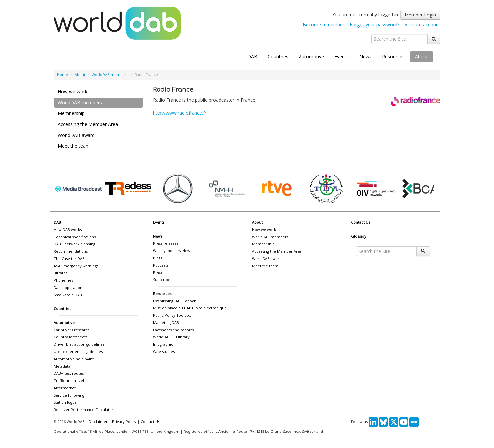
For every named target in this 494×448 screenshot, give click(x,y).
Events (342, 57)
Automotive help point (74, 359)
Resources (393, 57)
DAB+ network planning (75, 244)
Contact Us (360, 222)
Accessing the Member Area (88, 124)
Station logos (65, 402)
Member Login (420, 15)
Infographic (163, 344)
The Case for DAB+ (70, 258)
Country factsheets (71, 337)
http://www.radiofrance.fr (180, 113)
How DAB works (68, 229)
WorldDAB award (76, 135)
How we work (72, 92)
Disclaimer (98, 421)
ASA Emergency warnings (76, 266)
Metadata (62, 366)
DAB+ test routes (69, 373)
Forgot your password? (374, 25)
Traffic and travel (69, 381)
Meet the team (74, 146)
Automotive (311, 57)
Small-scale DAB (68, 295)
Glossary (359, 236)
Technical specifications (75, 237)
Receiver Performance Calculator (84, 410)
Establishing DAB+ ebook (175, 301)
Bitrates (61, 273)
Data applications (69, 288)
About (422, 57)
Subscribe (162, 280)
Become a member (324, 25)
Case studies (164, 352)
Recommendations (71, 251)
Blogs (158, 258)
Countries (278, 57)
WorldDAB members (110, 74)
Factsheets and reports (173, 330)
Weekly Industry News (172, 251)
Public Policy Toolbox (172, 315)
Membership (71, 113)
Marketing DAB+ (167, 322)
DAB (252, 57)
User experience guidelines (78, 352)
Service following (69, 395)
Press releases (166, 243)
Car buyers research (72, 330)
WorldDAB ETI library (171, 337)
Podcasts (161, 265)
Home (63, 74)
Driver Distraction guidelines (79, 344)
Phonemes (63, 280)
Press (158, 272)
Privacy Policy (124, 421)
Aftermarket (65, 388)
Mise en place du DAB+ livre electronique (190, 308)
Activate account (422, 25)
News (365, 57)
